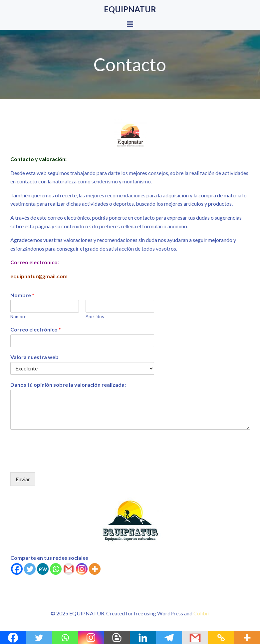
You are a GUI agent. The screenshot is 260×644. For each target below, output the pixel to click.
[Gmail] (69, 569)
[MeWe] (43, 569)
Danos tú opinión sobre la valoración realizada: (68, 385)
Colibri (201, 613)
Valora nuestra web (34, 357)
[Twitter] (30, 569)
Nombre (22, 295)
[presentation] (61, 461)
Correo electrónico (36, 329)
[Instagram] (82, 569)
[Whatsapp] (56, 569)
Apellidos (95, 317)
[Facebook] (17, 569)
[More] (95, 569)
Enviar (23, 479)
